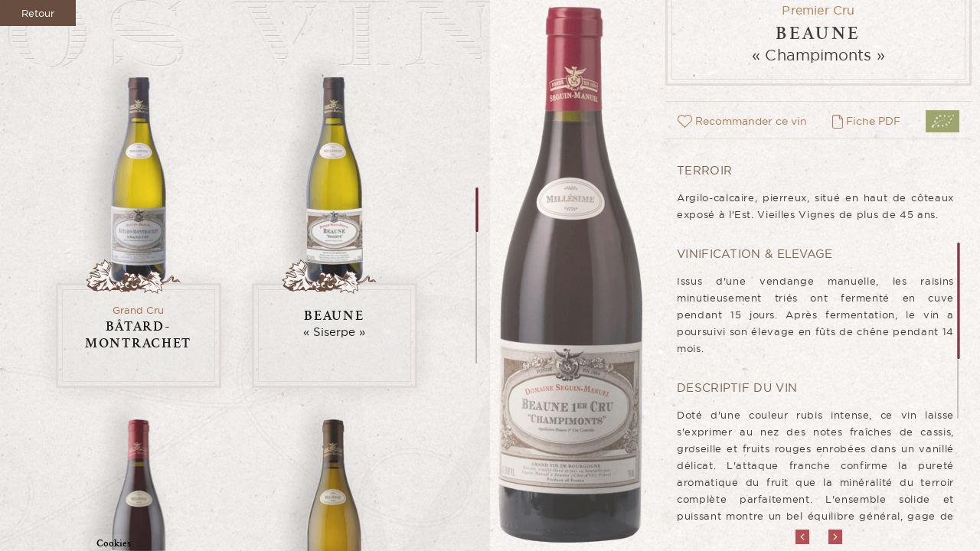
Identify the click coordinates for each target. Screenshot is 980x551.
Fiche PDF (866, 121)
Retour (38, 13)
